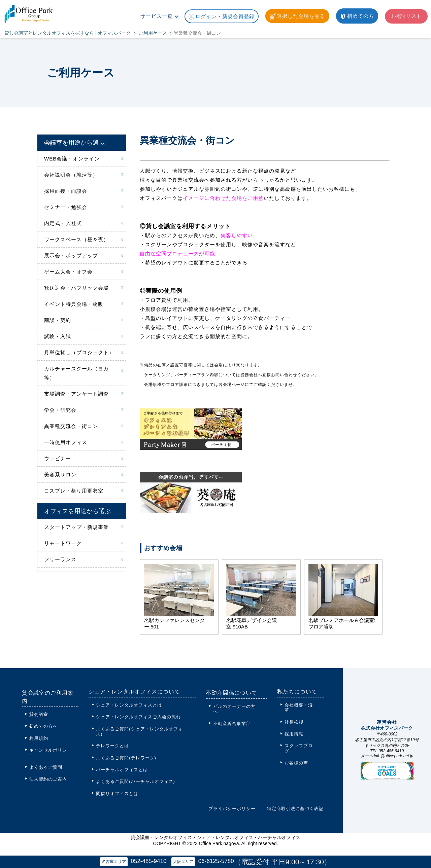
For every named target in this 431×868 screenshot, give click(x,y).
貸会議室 (39, 714)
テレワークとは (112, 746)
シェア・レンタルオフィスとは (129, 705)
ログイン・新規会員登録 (222, 17)
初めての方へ (43, 726)
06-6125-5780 (218, 861)
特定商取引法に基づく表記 (295, 809)
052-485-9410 (146, 861)
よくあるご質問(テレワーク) (126, 758)
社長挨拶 (294, 722)
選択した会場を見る (297, 16)
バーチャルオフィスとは (122, 770)
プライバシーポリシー (232, 809)
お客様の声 (296, 763)
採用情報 (294, 734)
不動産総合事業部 (232, 724)
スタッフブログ (299, 748)
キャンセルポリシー (48, 753)
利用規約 (39, 738)
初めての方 (357, 16)
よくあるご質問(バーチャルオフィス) (136, 781)
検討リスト (406, 16)
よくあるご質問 (46, 767)
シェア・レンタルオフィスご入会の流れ (138, 717)
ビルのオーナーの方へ (234, 709)
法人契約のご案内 (48, 779)
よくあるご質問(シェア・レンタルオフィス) (139, 731)
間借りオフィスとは (117, 793)
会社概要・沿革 (299, 708)
